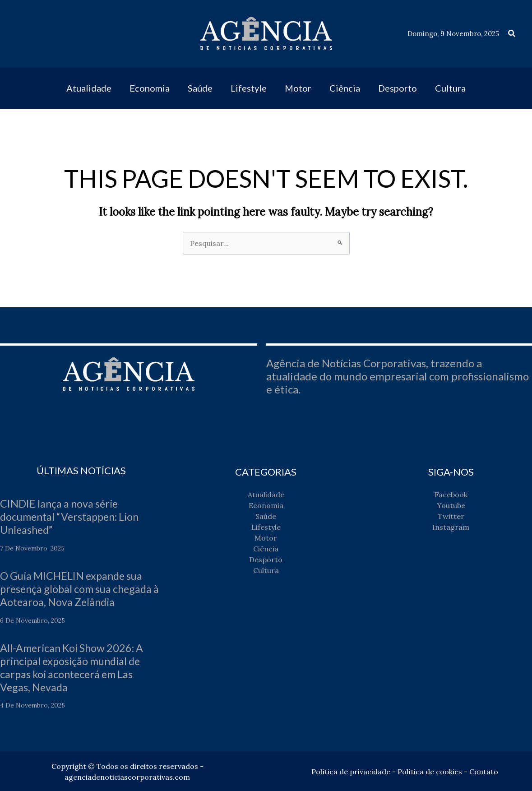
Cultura (266, 570)
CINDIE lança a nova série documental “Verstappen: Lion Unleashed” (74, 516)
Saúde (266, 516)
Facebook (451, 495)
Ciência (266, 549)
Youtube (451, 505)
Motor (266, 538)
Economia (266, 505)
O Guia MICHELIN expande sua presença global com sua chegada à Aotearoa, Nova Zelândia (79, 589)
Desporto (266, 560)
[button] (512, 34)
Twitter (451, 516)
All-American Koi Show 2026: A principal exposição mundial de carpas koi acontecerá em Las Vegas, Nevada (74, 667)
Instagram (451, 527)
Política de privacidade (351, 771)
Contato (484, 771)
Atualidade (266, 495)
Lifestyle (266, 527)
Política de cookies (430, 771)
